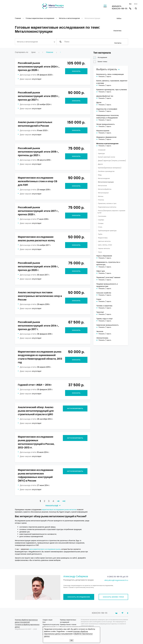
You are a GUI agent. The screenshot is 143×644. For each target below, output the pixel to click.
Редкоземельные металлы (107, 207)
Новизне (50, 52)
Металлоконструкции (106, 182)
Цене (33, 52)
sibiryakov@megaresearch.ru (116, 580)
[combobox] (36, 42)
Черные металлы (104, 248)
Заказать (76, 71)
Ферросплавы (103, 238)
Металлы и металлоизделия (107, 144)
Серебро (101, 220)
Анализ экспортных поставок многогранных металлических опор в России (40, 296)
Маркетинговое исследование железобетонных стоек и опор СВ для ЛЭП (38, 181)
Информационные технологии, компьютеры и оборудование (108, 117)
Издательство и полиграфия (107, 109)
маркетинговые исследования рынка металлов (59, 510)
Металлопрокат (103, 193)
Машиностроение (103, 131)
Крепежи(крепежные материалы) (110, 168)
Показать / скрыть (105, 77)
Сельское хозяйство (104, 293)
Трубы (100, 234)
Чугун (100, 252)
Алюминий (102, 150)
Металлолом (102, 186)
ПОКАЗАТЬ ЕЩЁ (53, 506)
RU (130, 4)
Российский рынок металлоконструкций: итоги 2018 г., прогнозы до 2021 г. (38, 152)
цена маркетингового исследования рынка (45, 549)
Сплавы (101, 223)
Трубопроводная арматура (107, 231)
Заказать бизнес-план (113, 597)
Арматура (101, 153)
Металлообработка (105, 189)
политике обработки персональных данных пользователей (66, 633)
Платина (101, 200)
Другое (99, 102)
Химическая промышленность (107, 325)
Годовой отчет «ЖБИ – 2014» (35, 385)
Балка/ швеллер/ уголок (106, 157)
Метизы (101, 196)
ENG (136, 4)
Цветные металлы (104, 241)
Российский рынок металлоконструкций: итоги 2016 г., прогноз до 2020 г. (38, 267)
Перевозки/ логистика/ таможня (108, 277)
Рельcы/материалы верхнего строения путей (111, 212)
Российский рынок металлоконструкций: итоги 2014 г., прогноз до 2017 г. (38, 326)
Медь (100, 175)
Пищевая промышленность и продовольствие (107, 285)
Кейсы (119, 18)
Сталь (100, 227)
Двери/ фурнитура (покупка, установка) (112, 161)
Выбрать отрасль (108, 69)
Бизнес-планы (101, 62)
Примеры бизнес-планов (68, 625)
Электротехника (102, 338)
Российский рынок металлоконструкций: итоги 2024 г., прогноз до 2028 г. (39, 67)
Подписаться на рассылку (51, 625)
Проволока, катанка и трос (107, 203)
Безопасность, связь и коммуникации (110, 74)
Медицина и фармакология (106, 137)
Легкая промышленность (105, 124)
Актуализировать (75, 408)
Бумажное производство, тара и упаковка (112, 90)
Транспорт (100, 312)
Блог (44, 622)
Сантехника (102, 216)
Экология (100, 331)
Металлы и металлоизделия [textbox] (27, 42)
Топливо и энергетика (104, 306)
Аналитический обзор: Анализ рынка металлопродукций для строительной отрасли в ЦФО (36, 411)
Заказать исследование (79, 597)
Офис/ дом (100, 271)
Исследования (101, 58)
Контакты (118, 43)
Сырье (99, 299)
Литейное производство (106, 171)
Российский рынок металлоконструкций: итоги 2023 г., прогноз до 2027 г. (38, 96)
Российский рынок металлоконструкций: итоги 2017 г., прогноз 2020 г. (38, 211)
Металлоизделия (104, 178)
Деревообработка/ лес (105, 96)
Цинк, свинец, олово (105, 245)
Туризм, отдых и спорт (104, 319)
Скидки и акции (48, 620)
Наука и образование (104, 256)
